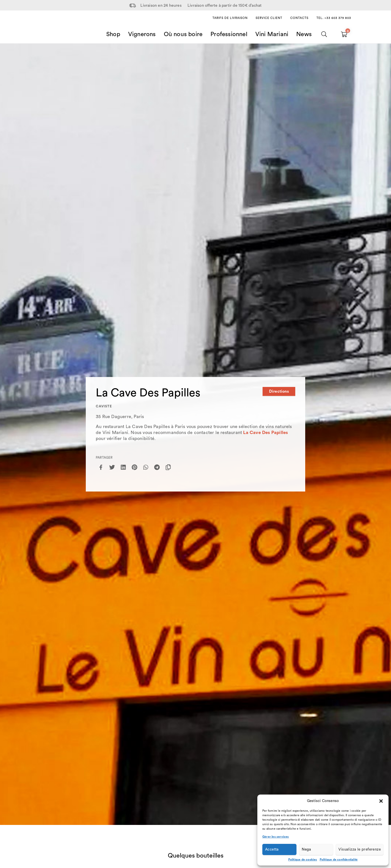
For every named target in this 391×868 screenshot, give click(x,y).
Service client (269, 18)
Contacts (299, 18)
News (304, 34)
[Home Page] (52, 28)
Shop (113, 34)
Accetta (272, 849)
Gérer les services (276, 837)
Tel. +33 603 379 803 (334, 18)
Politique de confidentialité (339, 860)
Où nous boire (183, 34)
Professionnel (229, 34)
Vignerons (142, 34)
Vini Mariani (272, 34)
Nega (306, 849)
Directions (279, 391)
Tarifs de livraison (230, 18)
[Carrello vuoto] (344, 34)
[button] (381, 801)
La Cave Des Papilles (265, 433)
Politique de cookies (303, 860)
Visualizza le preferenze (360, 849)
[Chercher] (324, 34)
